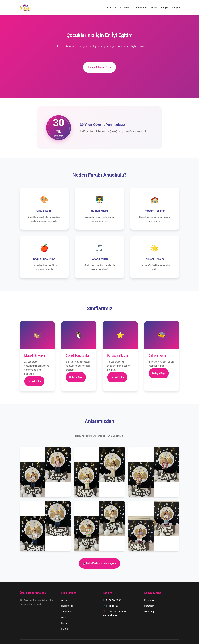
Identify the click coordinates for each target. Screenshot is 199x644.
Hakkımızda (126, 8)
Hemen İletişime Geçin (100, 66)
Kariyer (165, 8)
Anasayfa (111, 8)
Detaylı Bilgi (37, 377)
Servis (154, 8)
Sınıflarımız (141, 8)
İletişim (176, 8)
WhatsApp (149, 604)
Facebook (149, 593)
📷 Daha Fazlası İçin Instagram (99, 557)
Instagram (149, 598)
